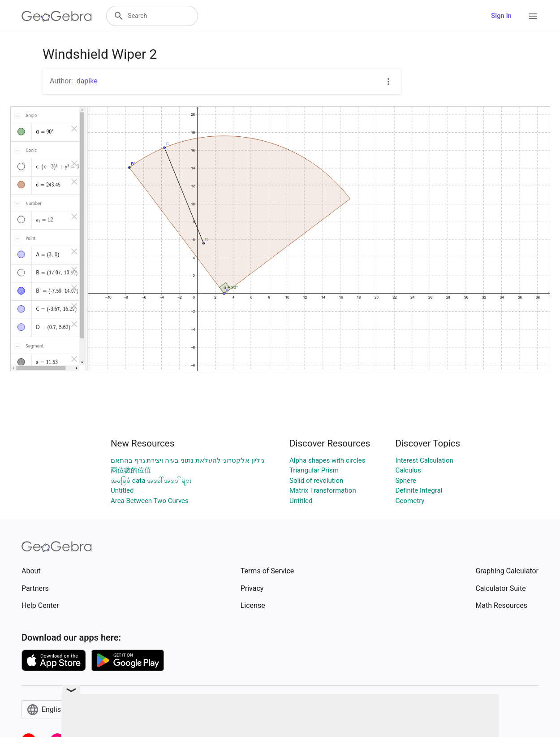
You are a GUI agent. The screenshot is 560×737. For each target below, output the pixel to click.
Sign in (501, 16)
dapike (87, 81)
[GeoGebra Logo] (57, 16)
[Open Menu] (533, 16)
